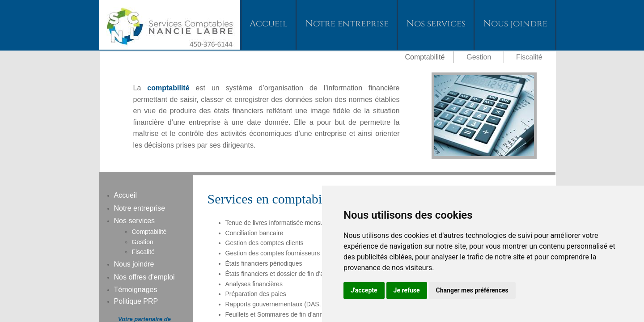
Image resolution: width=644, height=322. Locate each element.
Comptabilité (149, 232)
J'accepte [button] (364, 290)
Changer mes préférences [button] (472, 290)
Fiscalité (529, 57)
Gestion (143, 242)
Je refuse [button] (407, 290)
